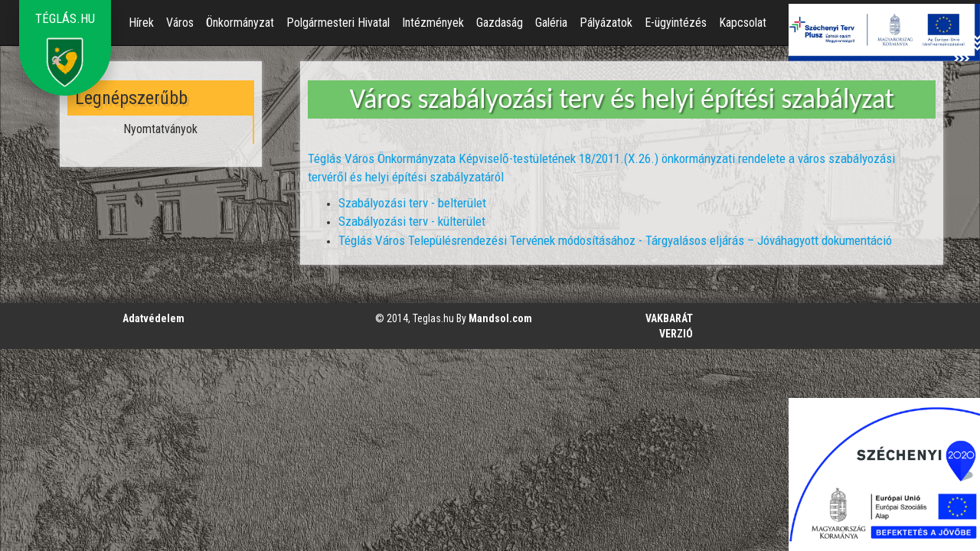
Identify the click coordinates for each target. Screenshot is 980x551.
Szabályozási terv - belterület (412, 203)
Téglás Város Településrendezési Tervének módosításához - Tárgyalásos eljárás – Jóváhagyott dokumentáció (615, 240)
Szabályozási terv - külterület (412, 221)
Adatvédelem (154, 318)
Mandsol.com (500, 318)
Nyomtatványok (160, 129)
